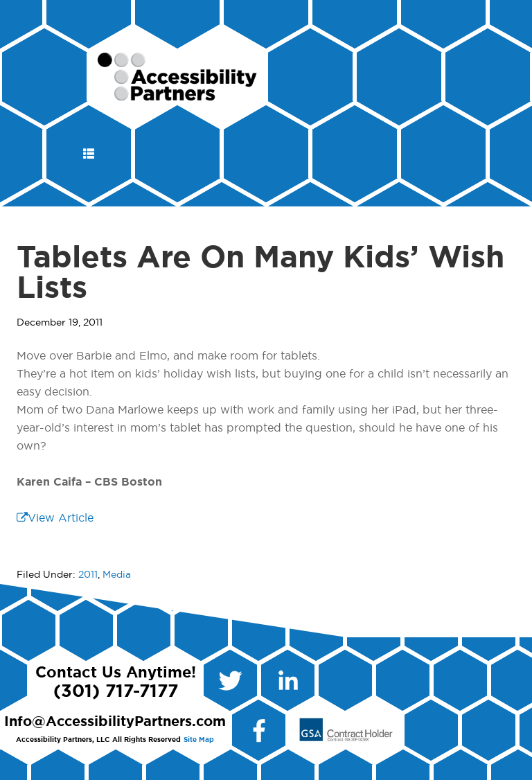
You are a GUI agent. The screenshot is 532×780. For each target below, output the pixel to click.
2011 (88, 575)
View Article (55, 518)
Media (117, 575)
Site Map (199, 740)
